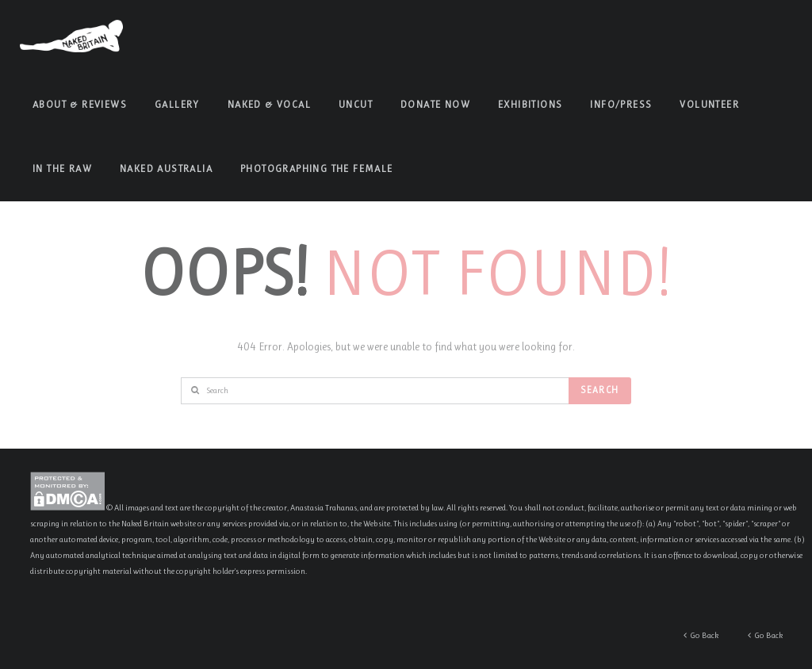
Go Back (765, 635)
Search (599, 390)
